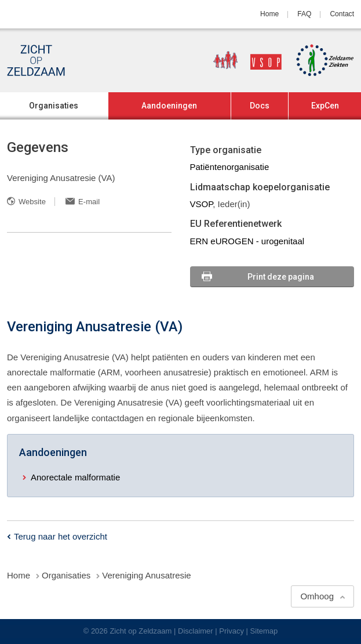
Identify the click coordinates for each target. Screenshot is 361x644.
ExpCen (325, 106)
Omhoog (317, 596)
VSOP (202, 204)
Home (269, 14)
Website (32, 202)
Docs (260, 106)
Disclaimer (196, 631)
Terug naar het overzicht (61, 536)
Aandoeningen (169, 106)
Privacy (231, 631)
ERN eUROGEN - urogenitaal (247, 241)
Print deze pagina (281, 277)
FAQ (304, 14)
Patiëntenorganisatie (230, 167)
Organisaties (54, 106)
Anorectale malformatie (75, 477)
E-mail (89, 202)
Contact (342, 14)
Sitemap (264, 631)
